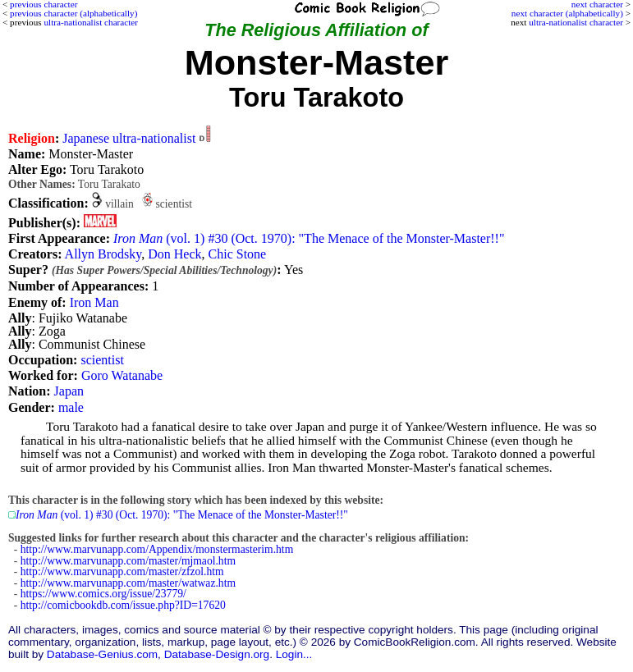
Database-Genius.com (102, 654)
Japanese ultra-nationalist (129, 138)
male (71, 407)
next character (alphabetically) (567, 13)
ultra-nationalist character (576, 22)
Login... (294, 654)
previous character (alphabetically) (73, 13)
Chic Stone (238, 254)
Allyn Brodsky (103, 254)
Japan (69, 391)
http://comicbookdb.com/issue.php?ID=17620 (123, 605)
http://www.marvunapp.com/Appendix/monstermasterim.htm (157, 549)
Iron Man (94, 302)
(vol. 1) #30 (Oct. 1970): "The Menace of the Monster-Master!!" (309, 238)
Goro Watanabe (122, 375)
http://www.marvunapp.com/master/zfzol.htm (122, 571)
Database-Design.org (217, 654)
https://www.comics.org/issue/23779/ (103, 594)
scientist (102, 360)
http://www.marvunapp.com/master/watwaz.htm (128, 583)
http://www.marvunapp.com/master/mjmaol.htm (128, 561)
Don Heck (174, 254)
